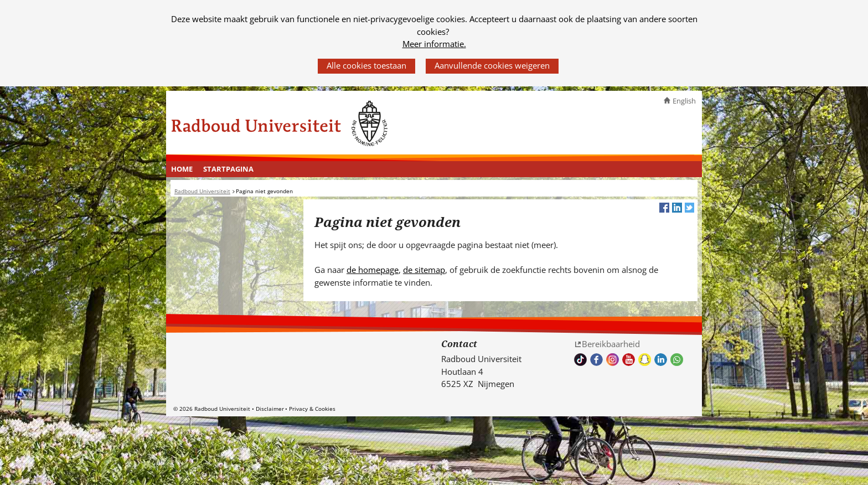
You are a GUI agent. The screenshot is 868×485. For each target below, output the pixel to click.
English (684, 101)
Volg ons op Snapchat (645, 360)
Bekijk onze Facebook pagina (596, 360)
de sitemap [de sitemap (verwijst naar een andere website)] (424, 270)
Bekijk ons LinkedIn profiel (661, 360)
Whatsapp (677, 360)
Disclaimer (270, 409)
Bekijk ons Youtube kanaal (629, 360)
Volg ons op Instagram (613, 360)
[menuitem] (182, 169)
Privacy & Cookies (312, 409)
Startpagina (228, 169)
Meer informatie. (434, 44)
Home (182, 169)
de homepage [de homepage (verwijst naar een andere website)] (373, 270)
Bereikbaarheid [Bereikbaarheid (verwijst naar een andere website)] (611, 344)
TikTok (580, 360)
